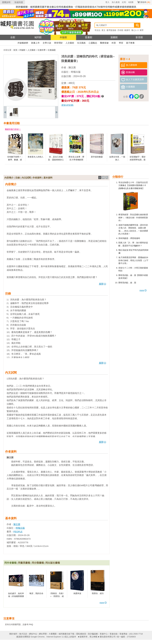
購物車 (145, 2)
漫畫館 (114, 37)
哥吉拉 (97, 30)
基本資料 (48, 178)
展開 (102, 284)
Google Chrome (38, 637)
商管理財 (58, 43)
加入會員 (116, 2)
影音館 (139, 37)
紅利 (124, 2)
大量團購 (53, 634)
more (143, 290)
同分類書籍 (38, 563)
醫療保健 (104, 43)
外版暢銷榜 (23, 43)
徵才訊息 (23, 634)
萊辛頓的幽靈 (97, 157)
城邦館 (38, 37)
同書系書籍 (24, 563)
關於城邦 (13, 634)
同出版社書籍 (53, 563)
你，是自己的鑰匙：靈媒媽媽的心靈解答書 (56, 160)
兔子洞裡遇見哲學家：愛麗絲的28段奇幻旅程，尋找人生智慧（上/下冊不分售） (133, 260)
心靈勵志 (93, 43)
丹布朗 (120, 30)
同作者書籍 (10, 563)
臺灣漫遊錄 (111, 30)
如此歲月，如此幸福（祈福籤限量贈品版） (16, 596)
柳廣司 (127, 30)
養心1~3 (135, 30)
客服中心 (104, 634)
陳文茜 (72, 68)
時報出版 (76, 72)
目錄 (18, 178)
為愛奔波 (77, 593)
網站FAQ (33, 634)
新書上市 (35, 43)
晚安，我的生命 (36, 593)
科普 (114, 43)
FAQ (31, 624)
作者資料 (37, 178)
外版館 (63, 37)
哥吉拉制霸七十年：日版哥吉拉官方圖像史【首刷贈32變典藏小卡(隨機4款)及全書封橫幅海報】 (133, 185)
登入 (107, 2)
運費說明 (6, 2)
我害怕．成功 (98, 593)
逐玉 (103, 30)
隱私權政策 (81, 634)
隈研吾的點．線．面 (127, 283)
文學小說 (47, 43)
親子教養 (130, 43)
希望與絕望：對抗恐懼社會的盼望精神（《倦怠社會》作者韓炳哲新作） (133, 218)
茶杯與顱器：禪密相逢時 (129, 238)
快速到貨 (19, 2)
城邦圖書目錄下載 (66, 634)
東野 (142, 30)
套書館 (89, 37)
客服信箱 (114, 634)
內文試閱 (26, 178)
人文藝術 (70, 43)
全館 (13, 37)
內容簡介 (9, 178)
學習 (121, 43)
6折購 (131, 2)
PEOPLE (18, 532)
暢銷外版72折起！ (13, 129)
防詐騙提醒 (93, 634)
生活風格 (81, 43)
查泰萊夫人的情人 (36, 157)
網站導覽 (43, 634)
